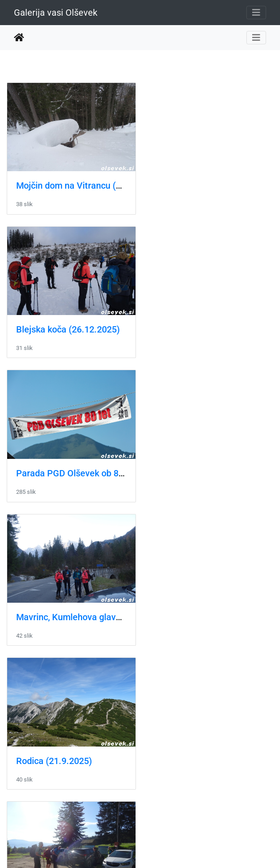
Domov (19, 38)
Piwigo (158, 849)
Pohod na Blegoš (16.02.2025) (77, 751)
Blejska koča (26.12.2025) (208, 184)
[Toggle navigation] (256, 13)
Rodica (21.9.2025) (54, 468)
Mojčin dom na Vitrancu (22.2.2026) (87, 184)
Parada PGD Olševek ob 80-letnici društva (100, 326)
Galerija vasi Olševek (56, 13)
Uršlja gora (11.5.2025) (202, 468)
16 (171, 814)
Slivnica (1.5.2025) (53, 610)
